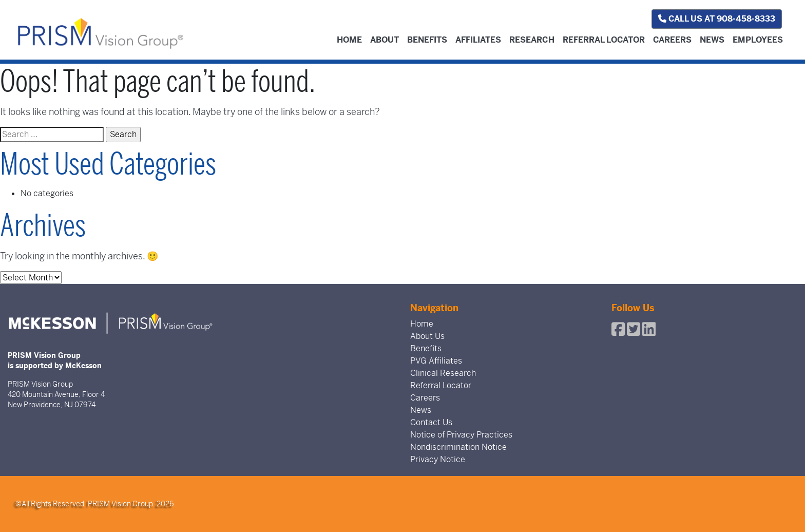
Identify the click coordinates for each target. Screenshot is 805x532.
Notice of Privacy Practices (461, 435)
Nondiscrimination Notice (458, 447)
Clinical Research (443, 373)
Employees (758, 40)
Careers (672, 40)
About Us (427, 336)
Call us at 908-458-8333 (717, 19)
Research (532, 40)
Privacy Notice (438, 459)
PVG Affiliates (436, 361)
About (385, 40)
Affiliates (478, 40)
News (712, 40)
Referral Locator (604, 40)
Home (349, 40)
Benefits (427, 40)
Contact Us (431, 422)
